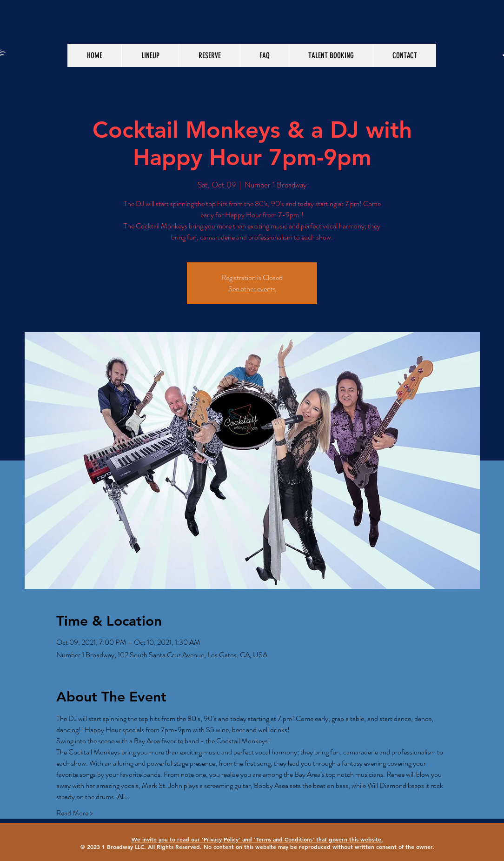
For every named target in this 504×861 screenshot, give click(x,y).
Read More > (75, 813)
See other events (252, 289)
